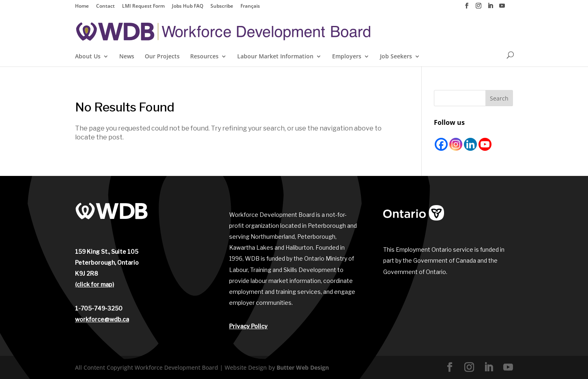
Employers (347, 57)
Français (250, 6)
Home (82, 6)
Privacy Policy (248, 326)
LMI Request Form (143, 6)
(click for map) (94, 284)
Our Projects (162, 57)
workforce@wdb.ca (102, 319)
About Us (88, 57)
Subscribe (222, 6)
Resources (204, 57)
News (127, 57)
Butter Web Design (303, 367)
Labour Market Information (275, 57)
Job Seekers (396, 57)
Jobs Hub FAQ (188, 6)
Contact (105, 6)
